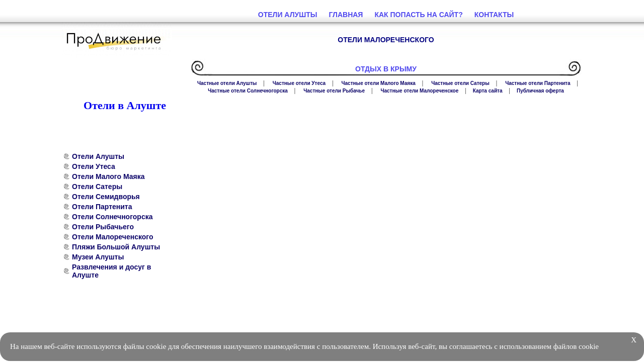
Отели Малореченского (113, 237)
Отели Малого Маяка (108, 176)
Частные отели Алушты (227, 83)
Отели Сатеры (97, 187)
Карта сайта (488, 91)
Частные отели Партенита (538, 83)
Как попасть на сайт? (418, 15)
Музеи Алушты (98, 257)
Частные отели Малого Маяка (379, 83)
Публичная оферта (540, 91)
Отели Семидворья (106, 197)
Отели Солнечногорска (112, 217)
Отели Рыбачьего (103, 227)
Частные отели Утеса (299, 83)
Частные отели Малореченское (419, 91)
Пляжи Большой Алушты (116, 247)
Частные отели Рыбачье (334, 91)
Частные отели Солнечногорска (248, 91)
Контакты (494, 15)
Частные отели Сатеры (460, 83)
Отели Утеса (94, 166)
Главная (346, 15)
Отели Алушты (98, 156)
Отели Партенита (102, 207)
